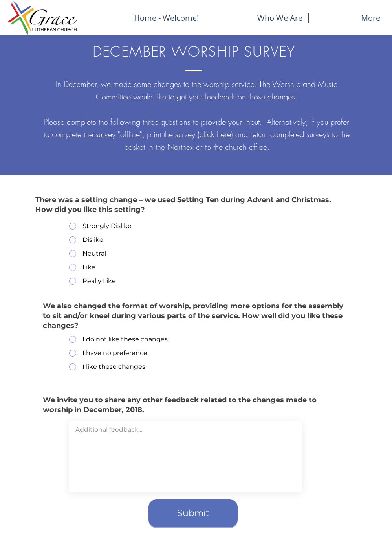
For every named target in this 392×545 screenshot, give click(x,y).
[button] (347, 18)
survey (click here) (204, 134)
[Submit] (193, 513)
